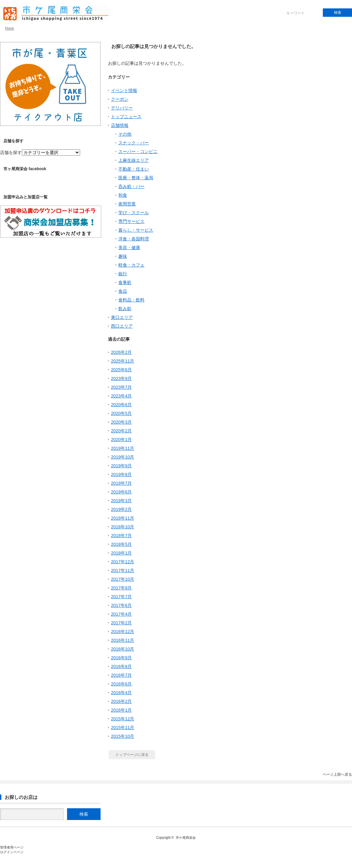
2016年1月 (121, 710)
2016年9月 (121, 658)
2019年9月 (121, 466)
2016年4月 (121, 693)
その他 (125, 134)
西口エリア (122, 326)
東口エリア (122, 317)
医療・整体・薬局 (136, 178)
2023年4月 (121, 396)
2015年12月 (123, 719)
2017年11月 (123, 570)
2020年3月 (121, 422)
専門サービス (131, 221)
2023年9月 (121, 378)
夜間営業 (127, 204)
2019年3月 (121, 501)
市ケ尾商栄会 (186, 838)
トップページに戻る (132, 755)
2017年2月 (121, 623)
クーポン (120, 99)
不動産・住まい (134, 169)
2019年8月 (121, 474)
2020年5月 (121, 413)
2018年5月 (121, 544)
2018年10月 (123, 527)
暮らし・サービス (136, 230)
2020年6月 (121, 405)
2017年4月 (121, 614)
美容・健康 (129, 248)
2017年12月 (123, 562)
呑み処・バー (131, 186)
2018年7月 (121, 536)
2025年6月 (121, 370)
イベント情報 (124, 90)
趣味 (123, 256)
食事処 (125, 282)
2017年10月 (123, 579)
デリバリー (122, 108)
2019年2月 (121, 509)
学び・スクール (134, 213)
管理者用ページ (12, 847)
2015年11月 (123, 728)
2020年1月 (121, 440)
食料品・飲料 (131, 300)
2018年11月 (123, 518)
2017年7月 (121, 597)
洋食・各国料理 (134, 239)
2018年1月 (121, 553)
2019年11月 (123, 448)
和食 (123, 195)
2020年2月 (121, 431)
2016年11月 (123, 640)
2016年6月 (121, 684)
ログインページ (12, 852)
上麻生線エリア (134, 160)
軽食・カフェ (131, 265)
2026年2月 (121, 352)
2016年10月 (123, 649)
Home (10, 28)
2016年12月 (123, 632)
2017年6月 (121, 605)
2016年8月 (121, 666)
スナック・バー (134, 143)
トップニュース (126, 117)
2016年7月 (121, 675)
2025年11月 (123, 361)
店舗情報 (120, 125)
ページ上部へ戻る (337, 774)
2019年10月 (123, 457)
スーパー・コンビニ (138, 152)
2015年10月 (123, 736)
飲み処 (125, 309)
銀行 (123, 274)
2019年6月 (121, 492)
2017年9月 (121, 588)
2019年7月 (121, 483)
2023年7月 (121, 387)
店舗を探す (11, 153)
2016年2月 (121, 701)
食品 (123, 291)
